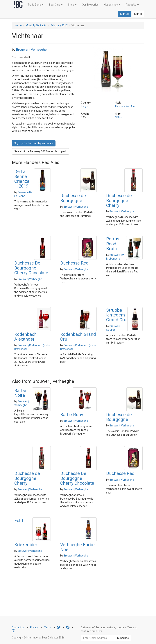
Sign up (124, 14)
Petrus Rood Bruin (113, 244)
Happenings (112, 5)
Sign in (138, 14)
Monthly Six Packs (36, 25)
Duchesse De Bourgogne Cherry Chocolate (31, 268)
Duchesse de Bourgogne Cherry (119, 201)
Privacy (34, 627)
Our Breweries (90, 5)
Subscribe (123, 638)
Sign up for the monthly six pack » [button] (34, 143)
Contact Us (18, 627)
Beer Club (56, 5)
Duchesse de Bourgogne (73, 198)
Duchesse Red (74, 263)
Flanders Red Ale (125, 106)
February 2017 (59, 25)
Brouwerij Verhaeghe (31, 49)
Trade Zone (35, 5)
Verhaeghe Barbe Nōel (77, 547)
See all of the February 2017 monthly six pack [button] (41, 151)
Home (18, 25)
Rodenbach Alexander (26, 337)
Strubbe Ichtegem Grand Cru (116, 315)
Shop (72, 5)
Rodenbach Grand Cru (78, 337)
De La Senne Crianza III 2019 (22, 179)
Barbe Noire (20, 393)
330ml (119, 117)
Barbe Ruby (72, 415)
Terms (48, 627)
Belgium (86, 106)
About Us (132, 5)
